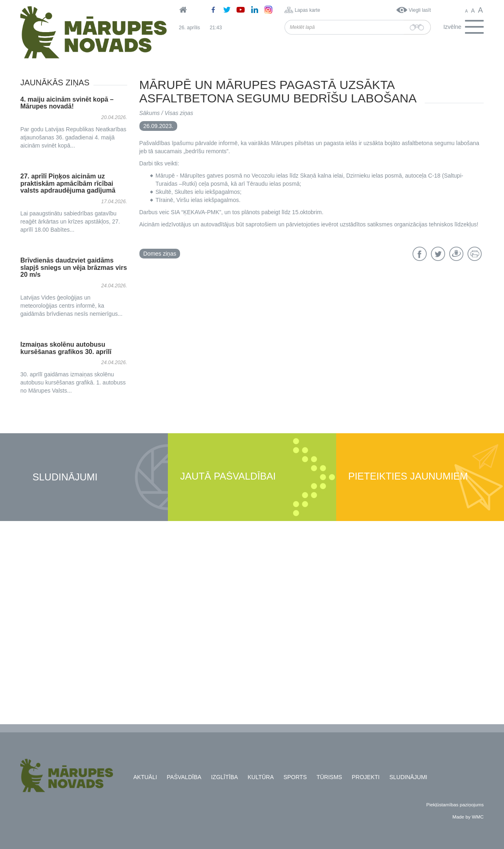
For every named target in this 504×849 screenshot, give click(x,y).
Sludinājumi (65, 477)
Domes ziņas (160, 254)
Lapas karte (307, 10)
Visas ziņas (179, 113)
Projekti (366, 777)
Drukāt (475, 254)
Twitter (438, 254)
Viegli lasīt (420, 10)
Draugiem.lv (456, 254)
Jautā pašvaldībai (228, 477)
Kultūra (261, 777)
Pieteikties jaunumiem (408, 477)
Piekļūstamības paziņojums (455, 804)
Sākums (150, 113)
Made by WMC (468, 817)
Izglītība (224, 777)
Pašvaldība (184, 777)
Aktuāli (145, 777)
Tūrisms (329, 777)
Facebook (420, 254)
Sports (295, 777)
